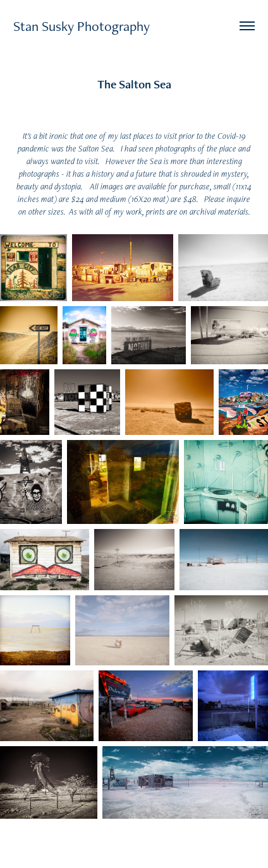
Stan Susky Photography (82, 26)
